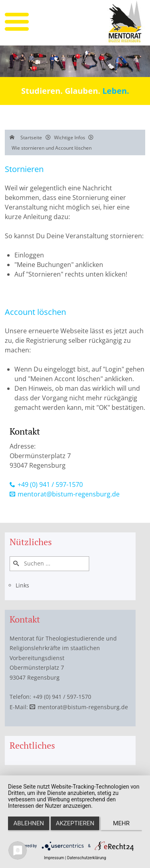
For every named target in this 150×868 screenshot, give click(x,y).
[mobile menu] (17, 22)
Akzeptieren (75, 823)
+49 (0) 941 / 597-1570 (50, 484)
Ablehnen (29, 823)
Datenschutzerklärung (87, 858)
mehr (122, 823)
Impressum (54, 858)
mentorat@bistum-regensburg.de (69, 494)
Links (22, 585)
